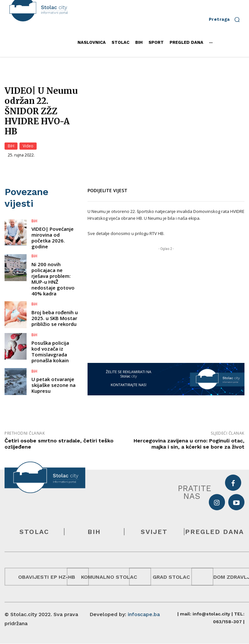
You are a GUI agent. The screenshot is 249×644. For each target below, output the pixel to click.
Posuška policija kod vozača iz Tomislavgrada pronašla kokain (50, 337)
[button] (227, 19)
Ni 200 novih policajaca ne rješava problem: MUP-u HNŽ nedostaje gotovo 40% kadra (53, 265)
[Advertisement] (166, 298)
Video (28, 146)
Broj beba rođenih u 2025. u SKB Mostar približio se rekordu (55, 304)
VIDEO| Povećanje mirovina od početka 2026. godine (53, 224)
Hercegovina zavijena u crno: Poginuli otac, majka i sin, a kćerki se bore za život (189, 444)
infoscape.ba (144, 615)
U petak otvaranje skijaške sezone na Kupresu (53, 370)
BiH (11, 146)
